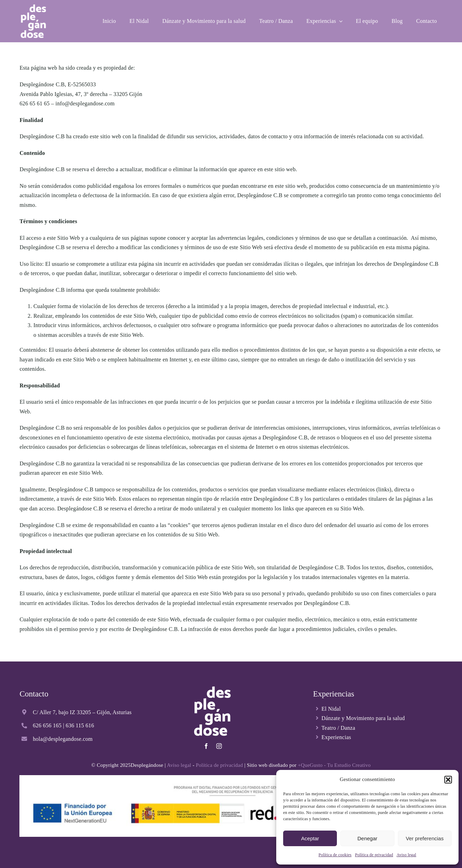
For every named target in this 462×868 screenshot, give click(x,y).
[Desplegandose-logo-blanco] (33, 6)
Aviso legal (406, 855)
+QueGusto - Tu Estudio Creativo (334, 765)
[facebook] (206, 746)
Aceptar (310, 838)
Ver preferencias (425, 838)
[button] (448, 780)
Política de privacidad (374, 855)
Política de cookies (335, 855)
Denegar (367, 838)
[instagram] (219, 746)
